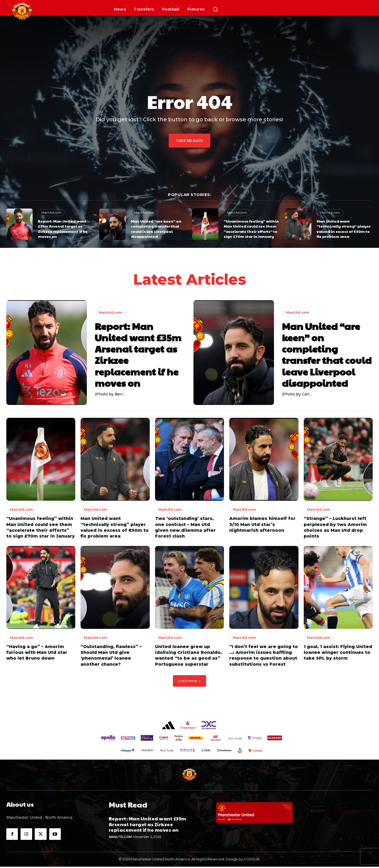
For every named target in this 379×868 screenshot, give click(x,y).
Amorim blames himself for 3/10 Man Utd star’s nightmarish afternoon (262, 526)
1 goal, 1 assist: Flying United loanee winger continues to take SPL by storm (338, 654)
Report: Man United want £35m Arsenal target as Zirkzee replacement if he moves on (63, 229)
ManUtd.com (51, 212)
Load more (189, 682)
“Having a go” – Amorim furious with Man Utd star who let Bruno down (37, 654)
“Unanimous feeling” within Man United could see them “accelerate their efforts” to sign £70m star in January (251, 229)
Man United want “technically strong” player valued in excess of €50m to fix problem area (344, 229)
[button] (215, 9)
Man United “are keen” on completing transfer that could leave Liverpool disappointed (156, 229)
